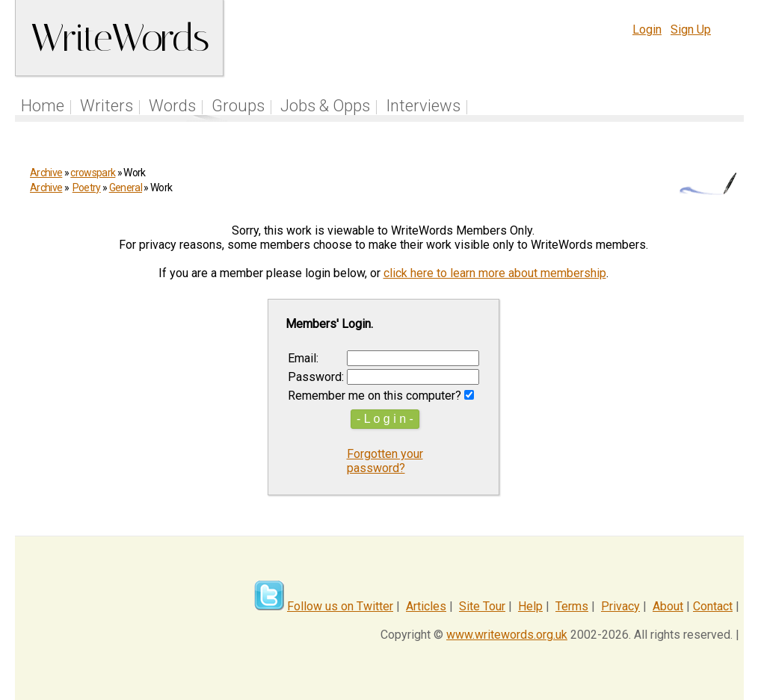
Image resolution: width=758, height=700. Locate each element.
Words (172, 106)
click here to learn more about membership (495, 273)
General (126, 188)
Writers (107, 106)
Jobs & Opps (325, 106)
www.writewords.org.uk (507, 635)
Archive (46, 173)
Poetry (87, 188)
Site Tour (482, 606)
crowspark (93, 173)
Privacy (620, 606)
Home (43, 106)
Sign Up (691, 30)
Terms (572, 606)
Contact (713, 606)
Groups (238, 106)
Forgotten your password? (385, 461)
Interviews (423, 106)
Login (647, 30)
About (668, 606)
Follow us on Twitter (340, 606)
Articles (426, 606)
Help (530, 606)
